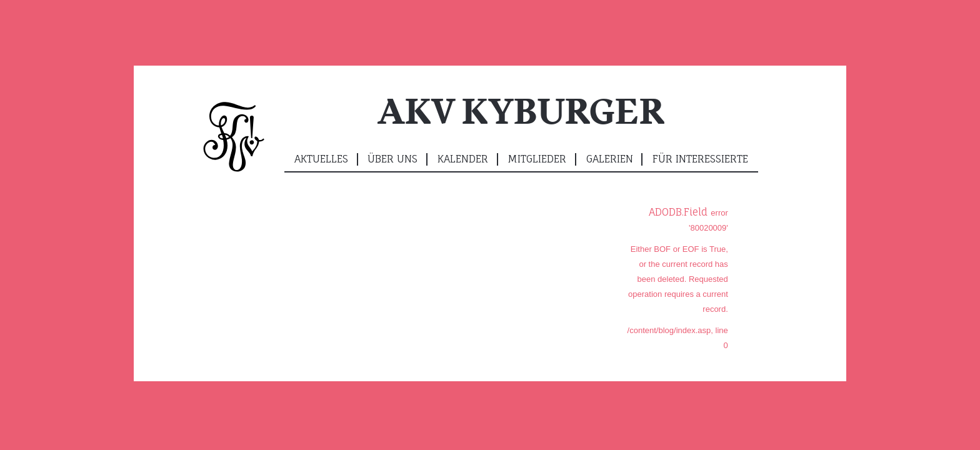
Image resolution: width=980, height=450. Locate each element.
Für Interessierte (700, 159)
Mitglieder (537, 159)
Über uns (392, 159)
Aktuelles (321, 159)
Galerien (610, 159)
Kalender (463, 159)
